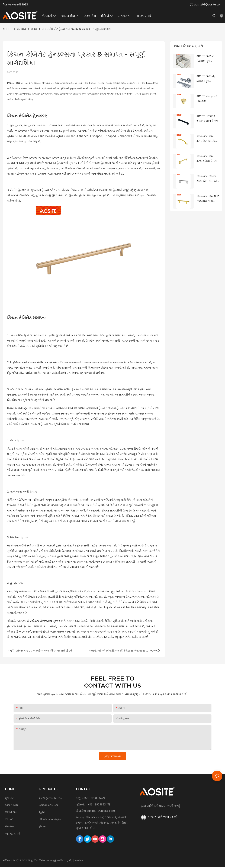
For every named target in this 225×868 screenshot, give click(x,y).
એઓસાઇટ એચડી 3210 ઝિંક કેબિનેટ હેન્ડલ (206, 139)
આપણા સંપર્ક (13, 835)
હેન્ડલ (43, 827)
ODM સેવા (11, 813)
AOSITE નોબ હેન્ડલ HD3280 (207, 98)
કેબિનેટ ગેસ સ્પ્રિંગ (50, 820)
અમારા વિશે (11, 806)
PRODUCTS (48, 790)
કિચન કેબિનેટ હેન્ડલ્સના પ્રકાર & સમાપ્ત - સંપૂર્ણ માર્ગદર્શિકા (76, 29)
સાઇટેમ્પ (79, 861)
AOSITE (7, 29)
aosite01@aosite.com (208, 4)
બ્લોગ (34, 29)
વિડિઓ (9, 820)
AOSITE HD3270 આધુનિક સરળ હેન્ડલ (207, 118)
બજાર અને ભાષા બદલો (159, 818)
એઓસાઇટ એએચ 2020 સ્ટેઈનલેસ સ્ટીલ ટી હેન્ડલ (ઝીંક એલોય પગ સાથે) (208, 179)
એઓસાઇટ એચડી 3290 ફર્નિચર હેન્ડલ (207, 158)
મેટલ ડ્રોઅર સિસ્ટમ (51, 799)
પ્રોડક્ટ (9, 799)
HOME (10, 790)
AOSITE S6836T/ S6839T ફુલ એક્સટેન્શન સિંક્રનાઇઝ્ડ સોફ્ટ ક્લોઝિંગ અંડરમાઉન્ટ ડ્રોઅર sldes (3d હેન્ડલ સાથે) (207, 79)
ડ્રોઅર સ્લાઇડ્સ (49, 806)
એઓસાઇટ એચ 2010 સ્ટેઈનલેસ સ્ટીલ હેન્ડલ (208, 199)
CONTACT (84, 790)
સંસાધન (21, 29)
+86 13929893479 (93, 799)
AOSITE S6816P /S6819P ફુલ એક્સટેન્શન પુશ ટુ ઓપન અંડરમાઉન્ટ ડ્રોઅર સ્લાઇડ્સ (206, 59)
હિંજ (42, 813)
